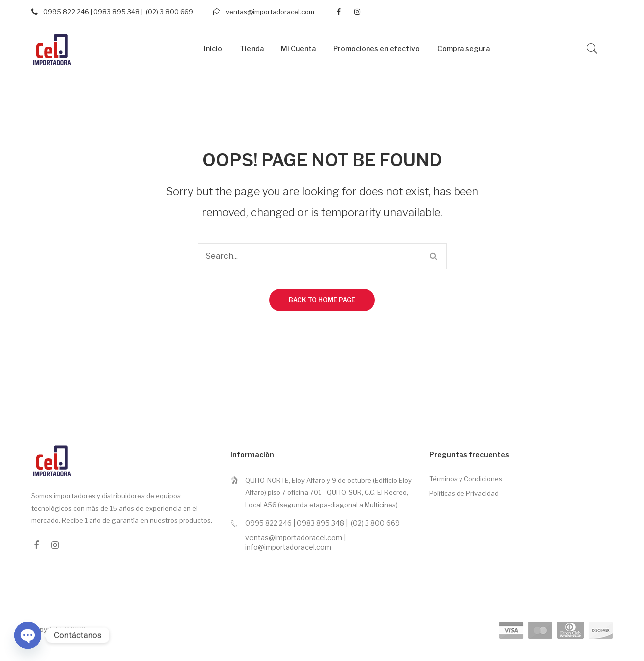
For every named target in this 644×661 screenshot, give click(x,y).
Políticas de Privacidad (464, 493)
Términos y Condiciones (466, 479)
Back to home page (322, 300)
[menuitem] (213, 49)
